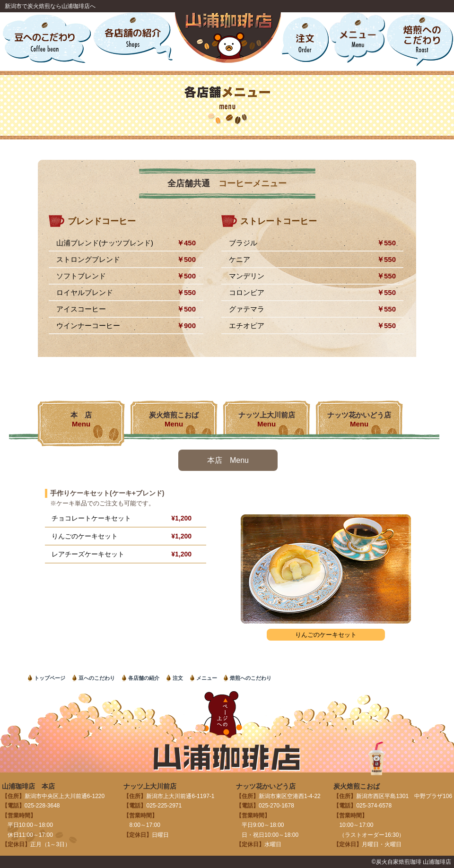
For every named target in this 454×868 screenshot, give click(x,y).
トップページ (50, 678)
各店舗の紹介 (144, 678)
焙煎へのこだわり (251, 678)
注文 (178, 678)
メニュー (207, 678)
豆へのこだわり (97, 678)
